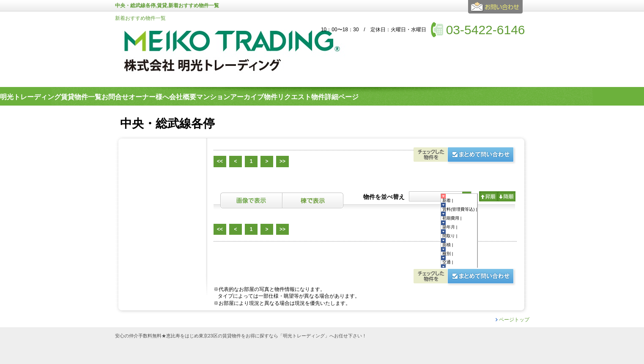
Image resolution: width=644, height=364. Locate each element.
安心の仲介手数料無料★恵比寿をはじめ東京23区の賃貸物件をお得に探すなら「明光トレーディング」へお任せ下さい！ (241, 336)
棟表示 (313, 200)
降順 (506, 196)
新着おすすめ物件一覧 (140, 18)
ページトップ (514, 320)
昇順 (488, 196)
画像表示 (251, 200)
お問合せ (497, 10)
